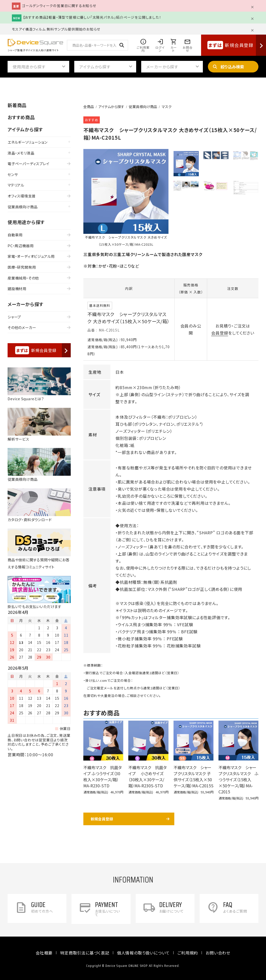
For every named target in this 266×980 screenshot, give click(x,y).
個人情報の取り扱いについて (143, 953)
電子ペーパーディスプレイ (29, 164)
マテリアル (16, 185)
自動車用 (15, 235)
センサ (13, 174)
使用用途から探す (26, 222)
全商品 (89, 107)
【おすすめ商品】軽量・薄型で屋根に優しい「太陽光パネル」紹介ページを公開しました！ (92, 17)
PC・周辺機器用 (20, 246)
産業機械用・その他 (23, 278)
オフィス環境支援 (21, 196)
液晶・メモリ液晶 (21, 153)
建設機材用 (17, 288)
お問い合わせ (218, 953)
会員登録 (220, 333)
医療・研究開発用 (22, 267)
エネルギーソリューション (28, 142)
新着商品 (17, 105)
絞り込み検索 (232, 67)
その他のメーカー (22, 327)
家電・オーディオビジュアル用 (31, 256)
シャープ (14, 317)
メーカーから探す (25, 304)
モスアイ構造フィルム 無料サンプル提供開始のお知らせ (56, 29)
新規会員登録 (102, 819)
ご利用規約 (188, 953)
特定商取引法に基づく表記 (85, 953)
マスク (167, 107)
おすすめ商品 (21, 117)
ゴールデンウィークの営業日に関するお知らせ (59, 6)
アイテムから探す (111, 107)
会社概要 (44, 953)
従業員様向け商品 (143, 107)
